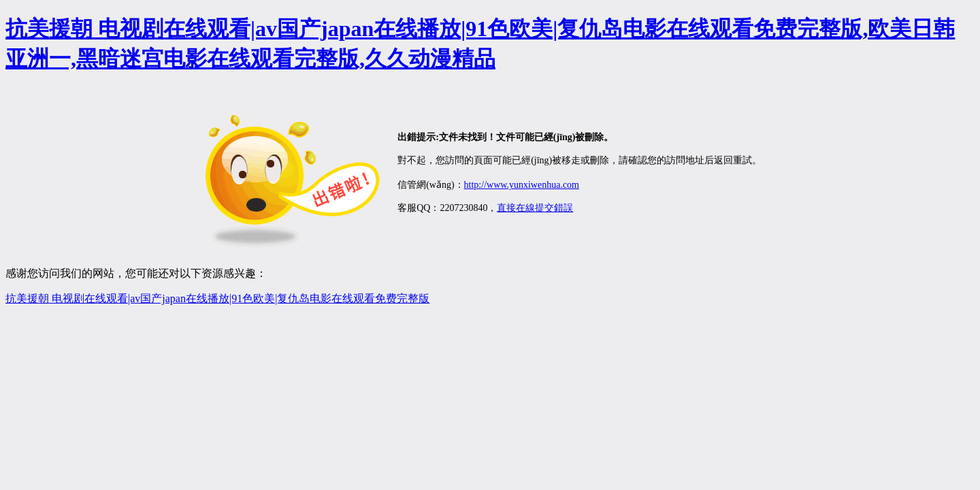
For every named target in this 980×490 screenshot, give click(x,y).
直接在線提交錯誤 (535, 208)
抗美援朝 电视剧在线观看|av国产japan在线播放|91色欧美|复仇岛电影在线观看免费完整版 (217, 298)
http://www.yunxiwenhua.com (522, 185)
